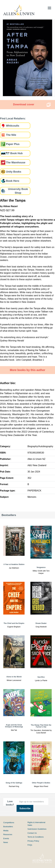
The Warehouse (16, 162)
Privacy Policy (33, 841)
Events (6, 838)
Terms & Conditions (36, 837)
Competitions (9, 823)
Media (6, 831)
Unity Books (14, 172)
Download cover (24, 104)
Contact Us (32, 833)
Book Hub (16, 153)
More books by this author (28, 370)
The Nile (11, 135)
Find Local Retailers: (13, 118)
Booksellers (8, 827)
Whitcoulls (13, 126)
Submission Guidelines (37, 829)
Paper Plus (13, 144)
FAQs (30, 845)
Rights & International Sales (36, 824)
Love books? (10, 803)
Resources (8, 834)
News (6, 842)
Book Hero (13, 181)
